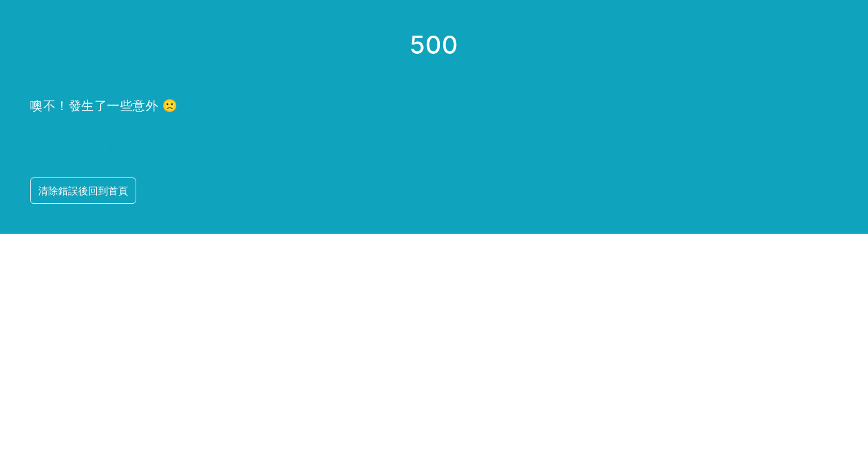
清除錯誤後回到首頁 (83, 191)
